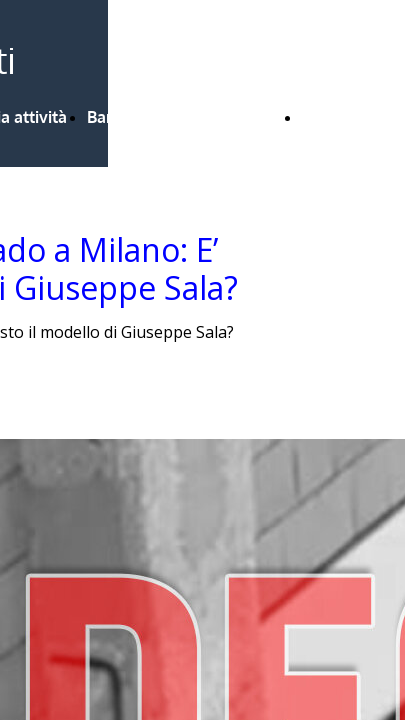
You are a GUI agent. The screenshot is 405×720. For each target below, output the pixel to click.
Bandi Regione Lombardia (184, 117)
